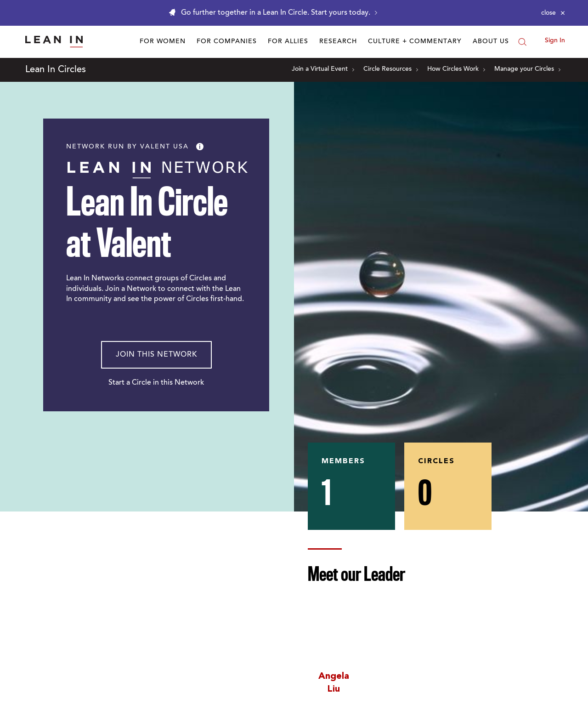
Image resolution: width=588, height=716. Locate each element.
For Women (163, 42)
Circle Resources (391, 69)
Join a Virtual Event (323, 69)
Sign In (555, 41)
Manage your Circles (527, 69)
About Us (491, 42)
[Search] (522, 42)
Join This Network (156, 355)
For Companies (227, 42)
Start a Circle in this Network (156, 383)
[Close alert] (553, 13)
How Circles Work (456, 69)
